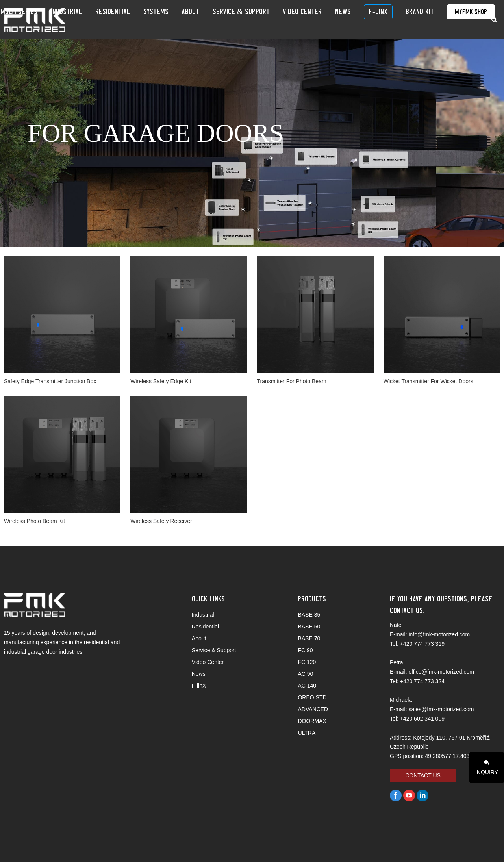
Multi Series (100, 19)
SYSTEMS (209, 19)
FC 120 (307, 662)
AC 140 (307, 686)
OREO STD (312, 697)
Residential (175, 19)
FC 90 (305, 650)
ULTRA (307, 733)
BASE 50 (309, 627)
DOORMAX (312, 721)
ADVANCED (313, 709)
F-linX (386, 19)
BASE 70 (309, 638)
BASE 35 (309, 615)
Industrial (138, 19)
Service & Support (276, 19)
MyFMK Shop (460, 20)
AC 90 (305, 674)
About (234, 19)
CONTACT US (423, 775)
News (359, 19)
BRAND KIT (418, 19)
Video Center (328, 19)
